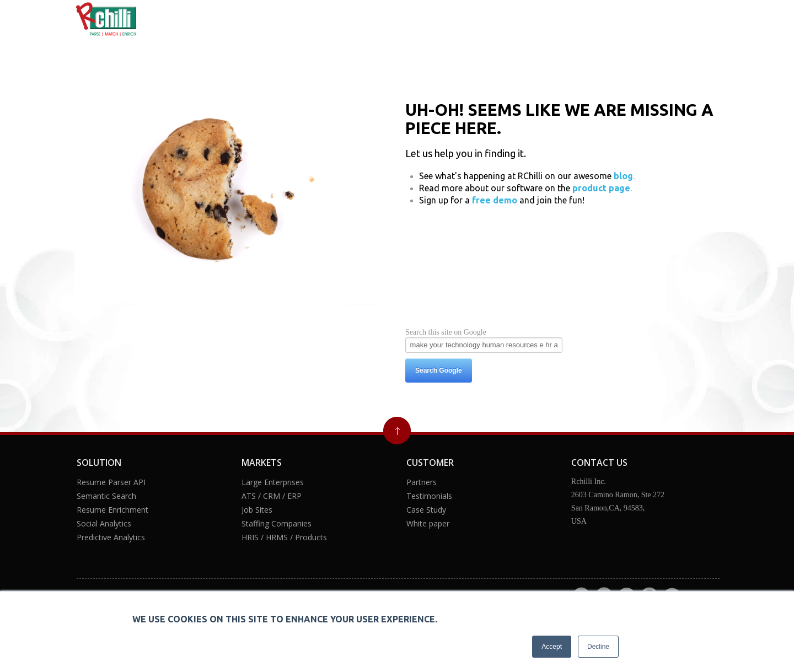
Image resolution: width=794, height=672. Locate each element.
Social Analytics (104, 523)
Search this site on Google (446, 332)
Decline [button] (598, 647)
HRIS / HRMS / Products (284, 537)
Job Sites (257, 510)
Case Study (426, 510)
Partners (422, 482)
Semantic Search (106, 496)
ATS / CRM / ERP (272, 496)
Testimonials (429, 496)
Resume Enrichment (112, 510)
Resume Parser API (111, 482)
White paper (428, 523)
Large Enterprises (273, 482)
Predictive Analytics (111, 537)
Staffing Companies (277, 523)
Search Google (439, 370)
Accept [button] (552, 647)
